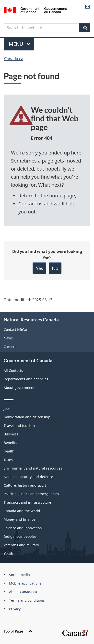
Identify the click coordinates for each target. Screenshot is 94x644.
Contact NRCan (16, 330)
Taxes (8, 460)
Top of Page (18, 631)
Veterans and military (21, 545)
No (55, 268)
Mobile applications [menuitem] (25, 583)
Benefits (10, 443)
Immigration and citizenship (27, 417)
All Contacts (13, 370)
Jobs (7, 409)
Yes (39, 268)
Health (9, 451)
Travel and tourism (19, 426)
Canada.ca (14, 59)
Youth (8, 553)
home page (62, 196)
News (8, 338)
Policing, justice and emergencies (31, 494)
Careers (10, 347)
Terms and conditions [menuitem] (27, 600)
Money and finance (19, 519)
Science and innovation (23, 528)
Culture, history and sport (25, 485)
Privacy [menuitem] (15, 609)
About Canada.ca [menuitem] (23, 592)
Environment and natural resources (33, 468)
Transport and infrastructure (27, 502)
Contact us (30, 204)
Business (11, 434)
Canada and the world (22, 511)
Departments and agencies (26, 379)
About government (19, 388)
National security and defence (28, 477)
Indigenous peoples (20, 536)
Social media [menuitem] (19, 575)
